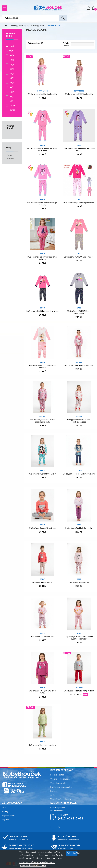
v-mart (43, 416)
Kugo (42, 145)
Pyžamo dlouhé (10, 127)
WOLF (79, 525)
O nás (53, 795)
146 (11, 87)
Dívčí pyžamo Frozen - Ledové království (79, 474)
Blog (8, 148)
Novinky (5, 812)
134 (11, 78)
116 (11, 65)
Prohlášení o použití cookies (61, 787)
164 (11, 101)
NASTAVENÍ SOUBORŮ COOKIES (33, 865)
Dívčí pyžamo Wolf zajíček (42, 582)
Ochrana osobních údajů (60, 779)
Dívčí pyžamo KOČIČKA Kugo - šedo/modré (79, 312)
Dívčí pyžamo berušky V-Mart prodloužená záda (79, 421)
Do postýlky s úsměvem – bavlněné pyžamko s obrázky (79, 638)
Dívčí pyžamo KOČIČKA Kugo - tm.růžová (43, 311)
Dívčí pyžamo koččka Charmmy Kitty (79, 365)
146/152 (13, 110)
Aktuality (10, 159)
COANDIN (79, 688)
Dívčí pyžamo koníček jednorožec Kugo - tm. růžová (42, 150)
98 (11, 51)
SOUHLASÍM (72, 853)
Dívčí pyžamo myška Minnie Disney (42, 474)
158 (11, 96)
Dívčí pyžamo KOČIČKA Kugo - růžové (79, 257)
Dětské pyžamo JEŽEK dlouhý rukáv (79, 94)
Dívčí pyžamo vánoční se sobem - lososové (42, 367)
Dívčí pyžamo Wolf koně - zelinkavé (43, 745)
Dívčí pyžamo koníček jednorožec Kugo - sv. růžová (42, 204)
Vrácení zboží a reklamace (61, 799)
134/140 (13, 106)
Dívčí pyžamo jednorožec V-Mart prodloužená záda (43, 421)
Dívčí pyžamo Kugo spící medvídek (42, 528)
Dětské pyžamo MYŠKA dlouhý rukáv (42, 94)
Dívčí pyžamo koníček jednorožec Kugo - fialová (79, 150)
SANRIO (79, 362)
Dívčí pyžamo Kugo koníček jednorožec (79, 203)
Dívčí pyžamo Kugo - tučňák (79, 582)
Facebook (53, 827)
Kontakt (53, 791)
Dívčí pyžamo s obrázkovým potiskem (79, 691)
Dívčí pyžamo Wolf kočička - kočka (79, 528)
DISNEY (42, 471)
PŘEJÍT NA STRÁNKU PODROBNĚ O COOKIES (37, 862)
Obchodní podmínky (58, 783)
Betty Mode (42, 91)
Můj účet (5, 820)
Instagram (59, 827)
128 (11, 74)
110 (11, 60)
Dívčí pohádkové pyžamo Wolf (42, 637)
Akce (4, 808)
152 (11, 92)
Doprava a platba (57, 775)
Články (9, 156)
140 (11, 83)
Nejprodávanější (8, 816)
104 (11, 55)
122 (11, 69)
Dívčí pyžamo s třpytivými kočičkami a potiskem (42, 258)
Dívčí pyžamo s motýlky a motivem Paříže (43, 692)
